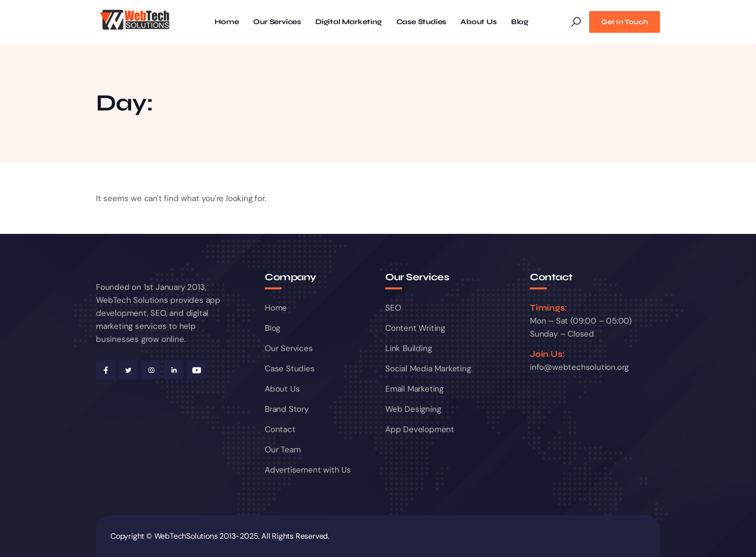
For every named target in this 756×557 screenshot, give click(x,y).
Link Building (408, 348)
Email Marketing (414, 389)
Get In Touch (625, 22)
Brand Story (287, 409)
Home (227, 22)
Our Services (277, 22)
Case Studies (421, 22)
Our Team (283, 449)
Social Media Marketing (428, 368)
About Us (478, 22)
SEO (393, 308)
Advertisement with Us (308, 470)
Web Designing (413, 409)
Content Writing (415, 328)
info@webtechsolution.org (579, 367)
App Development (420, 429)
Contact (280, 429)
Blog (520, 22)
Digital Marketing (349, 22)
